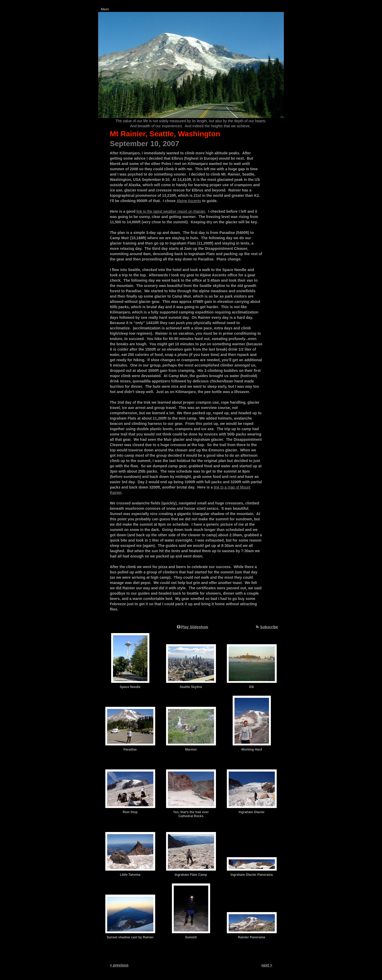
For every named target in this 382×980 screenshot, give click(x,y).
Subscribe (269, 627)
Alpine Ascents (189, 201)
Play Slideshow (195, 627)
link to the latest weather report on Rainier (171, 211)
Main (105, 9)
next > (267, 965)
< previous (119, 965)
